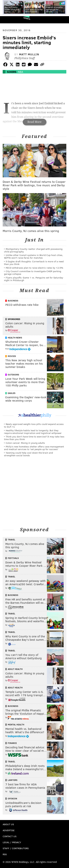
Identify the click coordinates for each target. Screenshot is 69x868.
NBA (21, 72)
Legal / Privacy (12, 842)
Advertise (9, 830)
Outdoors (13, 375)
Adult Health (15, 669)
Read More (34, 122)
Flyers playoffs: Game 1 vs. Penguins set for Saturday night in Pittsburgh (34, 279)
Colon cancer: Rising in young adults (25, 443)
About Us (8, 824)
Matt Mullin (29, 54)
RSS (5, 854)
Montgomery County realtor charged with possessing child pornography (33, 250)
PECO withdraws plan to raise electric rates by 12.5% (34, 268)
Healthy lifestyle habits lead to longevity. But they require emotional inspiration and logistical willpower (33, 432)
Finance (12, 743)
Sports (27, 18)
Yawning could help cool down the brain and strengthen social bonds (28, 454)
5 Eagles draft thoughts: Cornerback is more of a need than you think (34, 263)
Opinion (12, 799)
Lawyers (13, 780)
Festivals (13, 558)
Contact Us (10, 836)
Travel (11, 540)
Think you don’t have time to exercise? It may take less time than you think (34, 438)
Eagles (12, 393)
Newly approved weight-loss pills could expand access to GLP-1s (34, 425)
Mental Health (16, 725)
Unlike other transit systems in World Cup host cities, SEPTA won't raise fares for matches (33, 256)
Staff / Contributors (16, 848)
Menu (64, 20)
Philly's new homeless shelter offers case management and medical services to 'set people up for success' (34, 448)
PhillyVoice (8, 20)
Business (13, 301)
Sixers (12, 72)
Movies (12, 356)
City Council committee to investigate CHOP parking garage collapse (33, 273)
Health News (15, 338)
